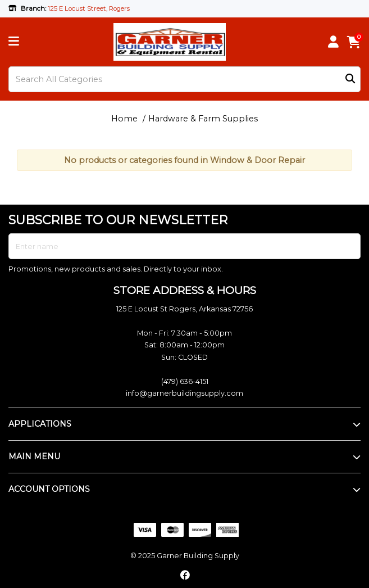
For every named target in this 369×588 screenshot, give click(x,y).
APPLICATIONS (40, 424)
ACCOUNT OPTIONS (49, 489)
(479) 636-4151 (185, 381)
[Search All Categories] (184, 79)
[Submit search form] (350, 80)
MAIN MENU (34, 456)
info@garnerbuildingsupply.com (184, 393)
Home (124, 119)
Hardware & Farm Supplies (203, 119)
